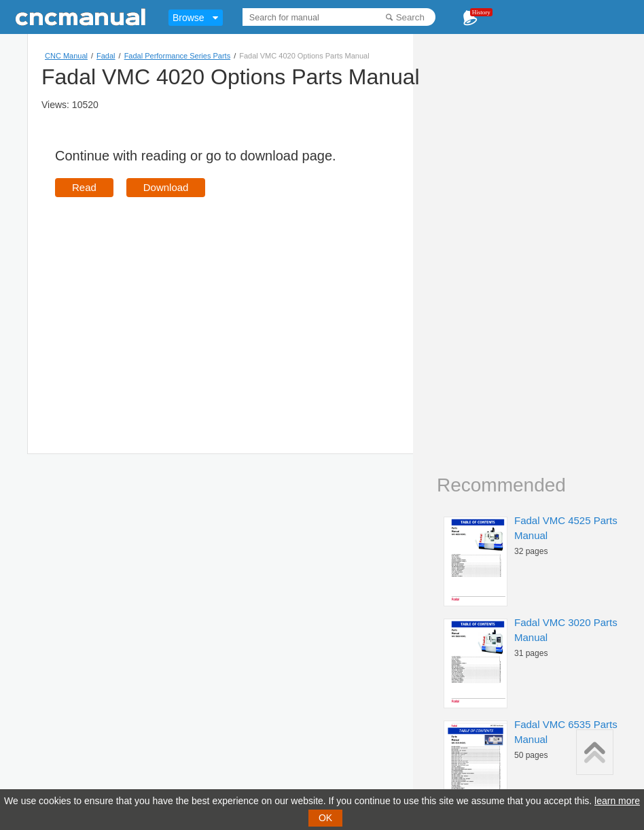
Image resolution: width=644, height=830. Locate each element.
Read (84, 187)
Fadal (106, 56)
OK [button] (325, 818)
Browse (189, 18)
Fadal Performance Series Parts (178, 56)
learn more (617, 801)
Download (166, 187)
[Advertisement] (169, 306)
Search (410, 17)
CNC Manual (66, 56)
